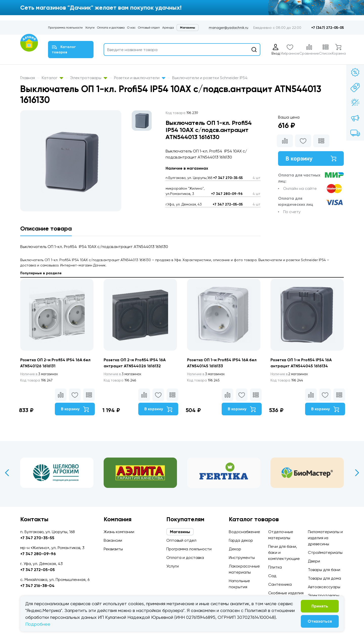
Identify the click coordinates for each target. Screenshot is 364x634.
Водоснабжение (244, 532)
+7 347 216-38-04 (37, 586)
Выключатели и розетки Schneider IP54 (210, 78)
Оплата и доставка (111, 28)
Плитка (275, 567)
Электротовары (89, 78)
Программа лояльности (65, 28)
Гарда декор (241, 540)
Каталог (52, 78)
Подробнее (38, 624)
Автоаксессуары (324, 587)
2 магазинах (290, 374)
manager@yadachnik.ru (229, 28)
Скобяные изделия (286, 593)
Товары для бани (324, 570)
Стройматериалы (325, 552)
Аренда (168, 28)
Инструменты (242, 558)
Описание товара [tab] (46, 228)
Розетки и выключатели (140, 78)
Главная (28, 78)
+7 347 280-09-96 (227, 194)
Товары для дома (324, 578)
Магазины (188, 28)
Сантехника (280, 584)
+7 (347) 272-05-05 (327, 28)
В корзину (311, 159)
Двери (314, 561)
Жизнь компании (119, 532)
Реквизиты (113, 549)
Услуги (90, 28)
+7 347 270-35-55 (228, 178)
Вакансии (113, 540)
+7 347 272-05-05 (228, 204)
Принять (320, 606)
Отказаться (320, 621)
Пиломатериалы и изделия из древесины (325, 538)
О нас (131, 28)
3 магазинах (40, 374)
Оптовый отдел (149, 28)
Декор (235, 549)
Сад (272, 576)
